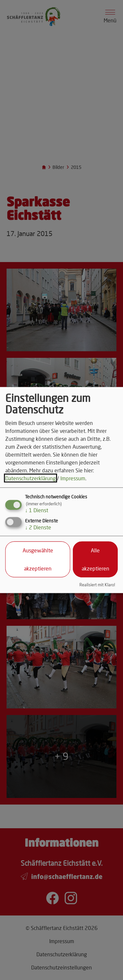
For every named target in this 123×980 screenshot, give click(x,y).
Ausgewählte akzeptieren (38, 559)
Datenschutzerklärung (31, 478)
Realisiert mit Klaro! (97, 585)
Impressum (73, 478)
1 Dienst (37, 510)
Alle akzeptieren (95, 559)
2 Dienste (38, 527)
